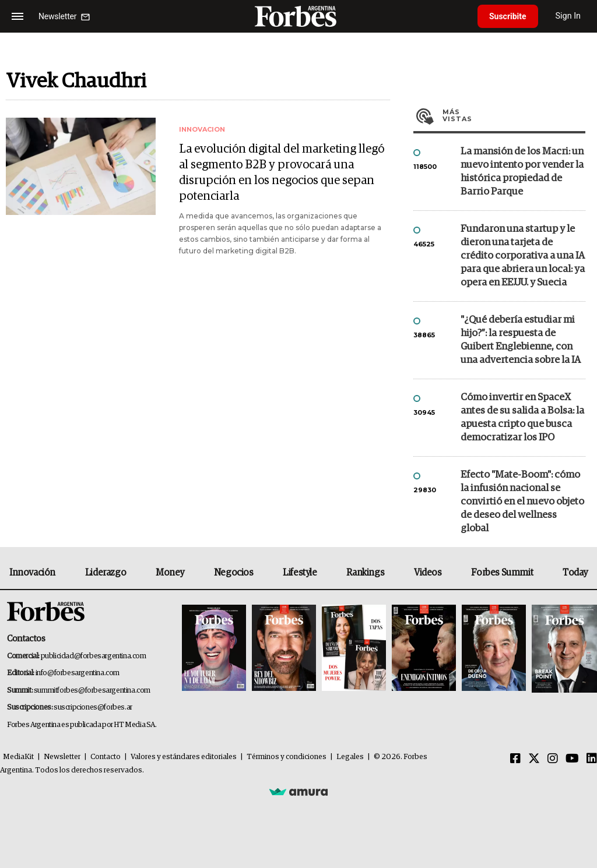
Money (170, 573)
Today (575, 573)
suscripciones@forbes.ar (93, 708)
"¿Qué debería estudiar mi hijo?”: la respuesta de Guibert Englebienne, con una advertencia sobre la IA (521, 340)
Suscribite (508, 16)
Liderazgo (106, 573)
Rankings (365, 573)
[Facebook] (515, 759)
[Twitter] (534, 759)
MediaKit (18, 757)
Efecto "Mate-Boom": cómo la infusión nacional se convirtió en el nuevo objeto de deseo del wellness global (522, 502)
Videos (428, 573)
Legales (350, 757)
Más (514, 115)
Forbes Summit (502, 573)
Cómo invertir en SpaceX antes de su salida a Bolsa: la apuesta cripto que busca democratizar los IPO (522, 418)
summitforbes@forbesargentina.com (92, 691)
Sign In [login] (568, 16)
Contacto (106, 757)
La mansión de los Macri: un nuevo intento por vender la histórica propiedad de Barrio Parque (522, 172)
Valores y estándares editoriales (184, 757)
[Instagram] (553, 759)
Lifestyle (300, 573)
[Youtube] (572, 759)
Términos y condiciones (287, 757)
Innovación (32, 573)
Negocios (234, 573)
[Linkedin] (592, 759)
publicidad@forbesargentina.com (94, 656)
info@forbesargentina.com (78, 673)
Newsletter (62, 757)
